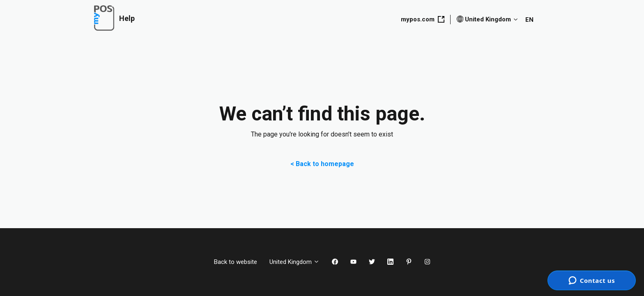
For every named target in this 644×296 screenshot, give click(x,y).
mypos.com (423, 19)
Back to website (236, 262)
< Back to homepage (322, 164)
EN (529, 20)
